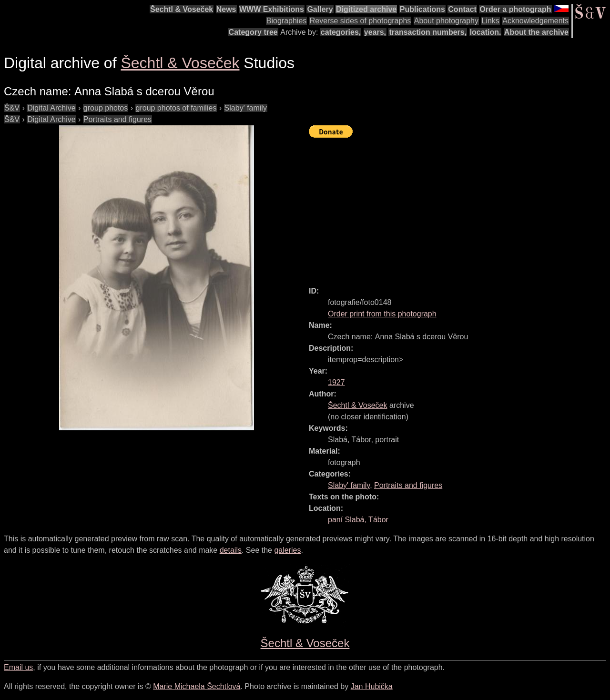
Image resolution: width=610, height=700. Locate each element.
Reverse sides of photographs (361, 21)
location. (486, 32)
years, (375, 32)
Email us (18, 667)
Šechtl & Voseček (182, 9)
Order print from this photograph (382, 314)
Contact (462, 9)
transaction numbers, (428, 32)
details (231, 550)
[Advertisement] (459, 208)
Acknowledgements (535, 21)
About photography (446, 21)
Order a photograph (515, 9)
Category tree (253, 32)
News (226, 9)
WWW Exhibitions (272, 9)
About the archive (536, 32)
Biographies (287, 21)
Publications (422, 9)
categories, (341, 32)
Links (490, 21)
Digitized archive (366, 9)
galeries (287, 550)
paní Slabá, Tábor (358, 520)
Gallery (320, 9)
